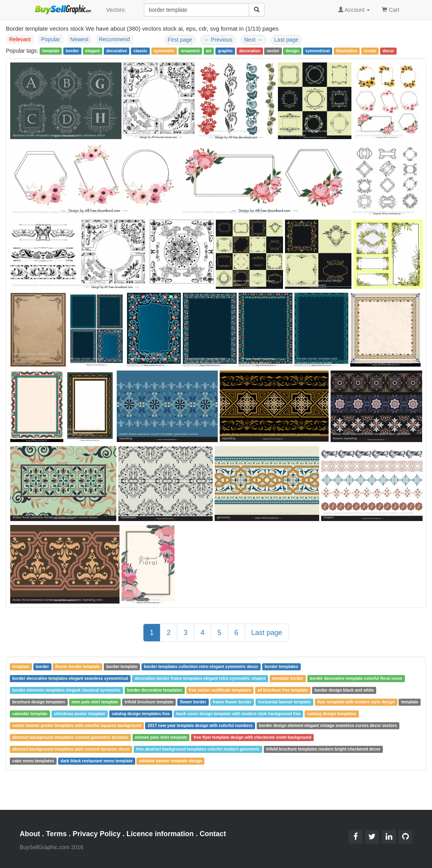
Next (253, 40)
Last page (287, 40)
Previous (218, 40)
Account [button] (354, 10)
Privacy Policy (97, 834)
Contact (213, 834)
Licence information (160, 834)
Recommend (114, 39)
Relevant (20, 39)
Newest (80, 39)
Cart (390, 9)
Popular (50, 39)
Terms (56, 834)
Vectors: (116, 10)
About (30, 834)
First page (180, 40)
